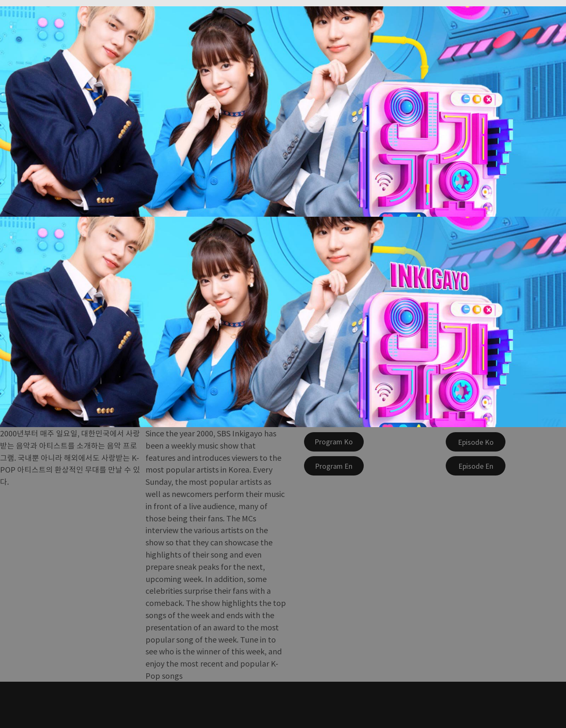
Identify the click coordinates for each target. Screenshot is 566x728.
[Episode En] (476, 466)
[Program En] (334, 466)
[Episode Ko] (476, 442)
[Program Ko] (334, 442)
